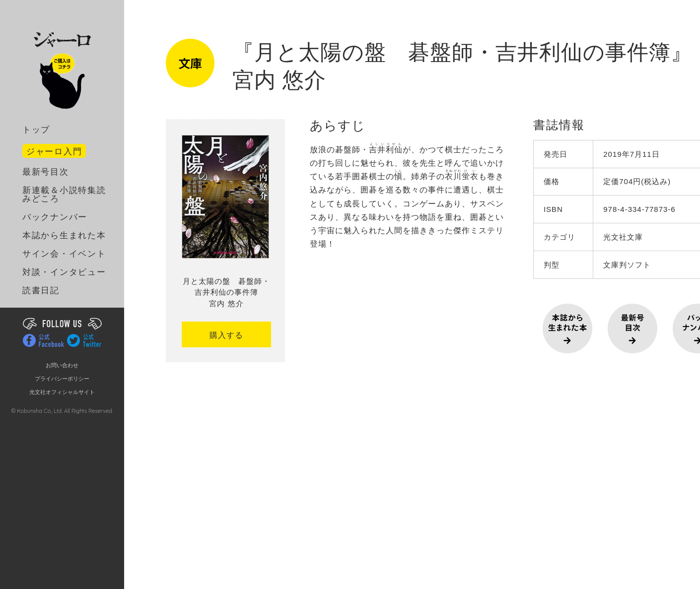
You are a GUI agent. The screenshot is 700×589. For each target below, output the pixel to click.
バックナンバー (55, 217)
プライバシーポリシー (62, 379)
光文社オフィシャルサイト (62, 392)
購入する (226, 335)
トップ (36, 130)
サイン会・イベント (64, 254)
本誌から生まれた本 (64, 235)
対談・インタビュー (64, 272)
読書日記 (41, 291)
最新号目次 (46, 172)
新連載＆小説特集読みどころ (64, 195)
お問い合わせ (62, 365)
